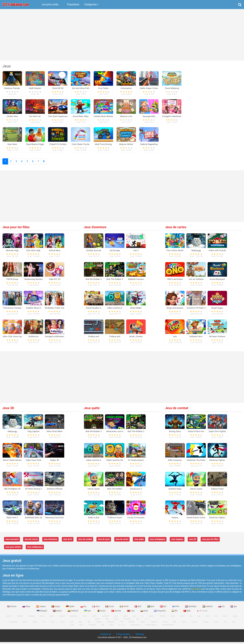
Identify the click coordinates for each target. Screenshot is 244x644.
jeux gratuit (196, 591)
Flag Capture (33, 433)
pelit (207, 618)
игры (85, 618)
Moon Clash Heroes (12, 462)
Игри (144, 613)
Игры (27, 608)
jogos (42, 618)
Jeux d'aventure (95, 229)
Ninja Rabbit (136, 310)
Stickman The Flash (196, 462)
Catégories (91, 4)
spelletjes (74, 618)
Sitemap (140, 636)
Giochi (124, 608)
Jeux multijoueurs (35, 549)
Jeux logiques (177, 541)
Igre (234, 608)
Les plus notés (50, 4)
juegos (235, 618)
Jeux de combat (177, 410)
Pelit (176, 608)
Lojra (131, 613)
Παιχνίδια (160, 613)
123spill (162, 618)
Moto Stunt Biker (55, 433)
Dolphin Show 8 (33, 310)
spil (199, 618)
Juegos (41, 608)
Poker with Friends (217, 252)
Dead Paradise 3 (94, 310)
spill (182, 618)
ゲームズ (202, 613)
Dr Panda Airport (136, 462)
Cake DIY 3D (55, 281)
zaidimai (31, 618)
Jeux (96, 608)
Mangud (42, 613)
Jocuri (110, 608)
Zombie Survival (94, 252)
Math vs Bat (94, 519)
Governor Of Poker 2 (196, 310)
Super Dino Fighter (217, 433)
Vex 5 (136, 252)
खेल (175, 613)
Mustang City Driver (55, 519)
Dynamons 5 (136, 491)
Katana (175, 519)
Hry (222, 608)
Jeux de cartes (176, 229)
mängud (20, 618)
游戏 (187, 613)
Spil (163, 608)
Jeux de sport (104, 541)
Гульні (101, 613)
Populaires (73, 4)
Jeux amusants (12, 541)
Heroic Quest (94, 491)
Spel (151, 608)
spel (191, 618)
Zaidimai (73, 613)
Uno (175, 339)
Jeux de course (31, 541)
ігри (216, 618)
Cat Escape (115, 252)
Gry (84, 608)
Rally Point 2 (12, 519)
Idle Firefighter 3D (12, 491)
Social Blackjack (217, 281)
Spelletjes (191, 608)
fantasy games (151, 627)
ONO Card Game (175, 281)
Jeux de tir (68, 541)
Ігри (88, 613)
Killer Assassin (175, 462)
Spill (138, 608)
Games (12, 608)
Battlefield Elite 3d (33, 519)
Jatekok (208, 608)
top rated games (168, 627)
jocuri (52, 618)
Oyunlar (117, 613)
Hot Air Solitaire (196, 281)
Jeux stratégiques (158, 541)
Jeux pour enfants (13, 549)
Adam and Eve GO (115, 462)
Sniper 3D (55, 462)
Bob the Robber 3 (94, 281)
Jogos (56, 608)
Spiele (70, 608)
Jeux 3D (8, 410)
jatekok (62, 618)
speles (9, 618)
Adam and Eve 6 (115, 310)
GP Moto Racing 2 (33, 491)
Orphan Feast (217, 491)
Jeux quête (92, 410)
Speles (58, 613)
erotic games (135, 627)
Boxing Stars (175, 433)
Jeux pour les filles (16, 229)
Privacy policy (123, 636)
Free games (13, 624)
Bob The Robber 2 (115, 281)
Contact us (106, 636)
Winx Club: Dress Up (12, 339)
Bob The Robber (115, 491)
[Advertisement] (122, 35)
